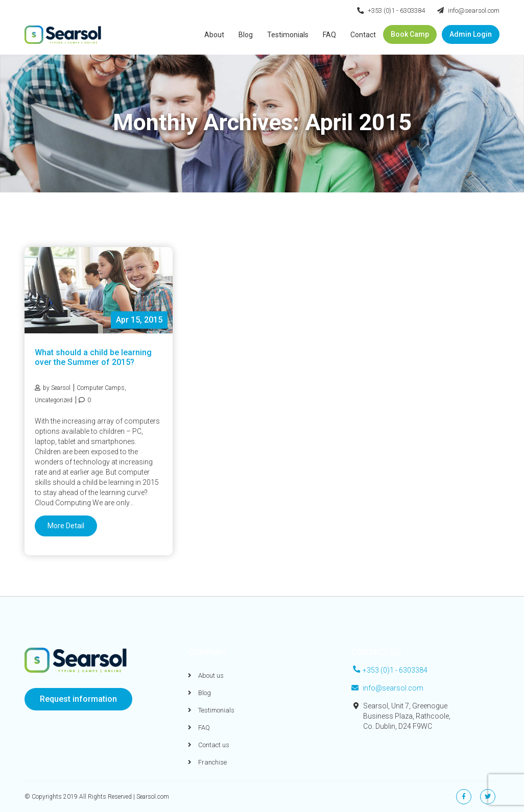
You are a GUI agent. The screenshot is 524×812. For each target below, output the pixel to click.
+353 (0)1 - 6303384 (391, 10)
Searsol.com (153, 797)
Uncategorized (54, 400)
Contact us (209, 745)
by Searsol (53, 388)
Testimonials (288, 35)
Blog (246, 35)
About (214, 35)
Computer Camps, (101, 388)
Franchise (207, 762)
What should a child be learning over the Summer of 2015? (93, 357)
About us (206, 675)
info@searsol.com (468, 10)
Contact (363, 35)
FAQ (329, 35)
